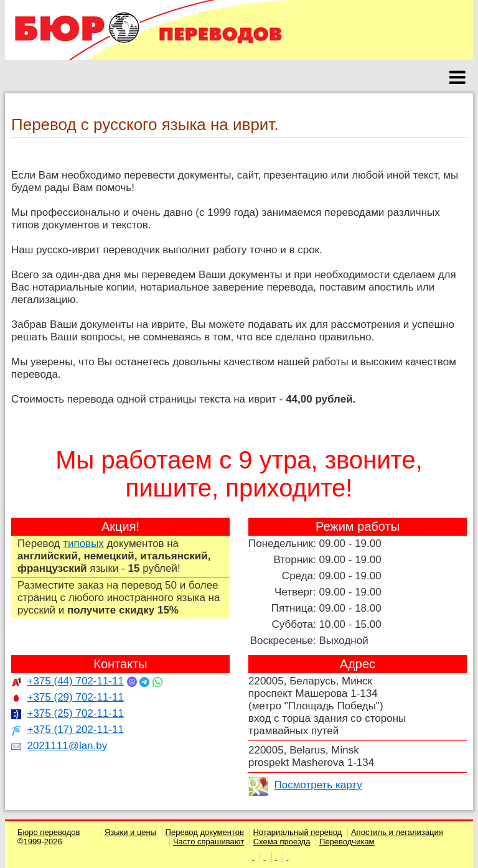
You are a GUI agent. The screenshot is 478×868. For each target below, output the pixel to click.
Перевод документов (205, 832)
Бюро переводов (49, 832)
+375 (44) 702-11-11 (75, 681)
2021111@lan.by (67, 746)
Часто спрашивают (209, 842)
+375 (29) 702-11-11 (75, 697)
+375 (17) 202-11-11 (75, 730)
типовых (83, 544)
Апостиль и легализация (397, 832)
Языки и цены (130, 832)
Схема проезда (282, 842)
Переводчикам (347, 842)
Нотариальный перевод (297, 832)
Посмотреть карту (318, 785)
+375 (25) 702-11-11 (75, 713)
